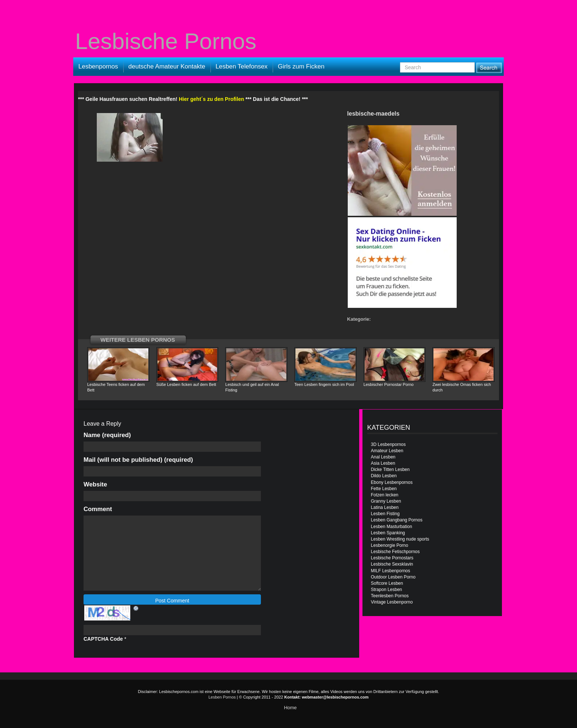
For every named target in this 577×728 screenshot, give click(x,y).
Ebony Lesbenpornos (392, 482)
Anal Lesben (383, 457)
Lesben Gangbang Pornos (397, 520)
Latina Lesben (385, 507)
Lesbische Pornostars (392, 558)
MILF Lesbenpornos (391, 571)
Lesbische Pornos (166, 41)
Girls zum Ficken (301, 66)
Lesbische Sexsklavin (392, 564)
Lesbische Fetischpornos (395, 552)
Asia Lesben (383, 463)
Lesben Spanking (388, 533)
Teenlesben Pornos (390, 596)
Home (291, 708)
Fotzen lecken (385, 495)
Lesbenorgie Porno (390, 545)
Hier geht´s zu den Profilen (211, 99)
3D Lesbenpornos (388, 444)
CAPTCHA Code (103, 639)
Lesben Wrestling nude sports (400, 539)
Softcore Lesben (387, 583)
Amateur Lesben (387, 451)
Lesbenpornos (98, 66)
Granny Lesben (386, 501)
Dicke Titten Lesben (390, 469)
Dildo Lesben (384, 476)
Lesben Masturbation (392, 527)
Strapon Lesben (387, 590)
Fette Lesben (384, 489)
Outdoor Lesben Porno (393, 577)
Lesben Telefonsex (242, 66)
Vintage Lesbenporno (392, 602)
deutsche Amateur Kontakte (167, 66)
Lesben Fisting (385, 514)
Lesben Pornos (222, 697)
